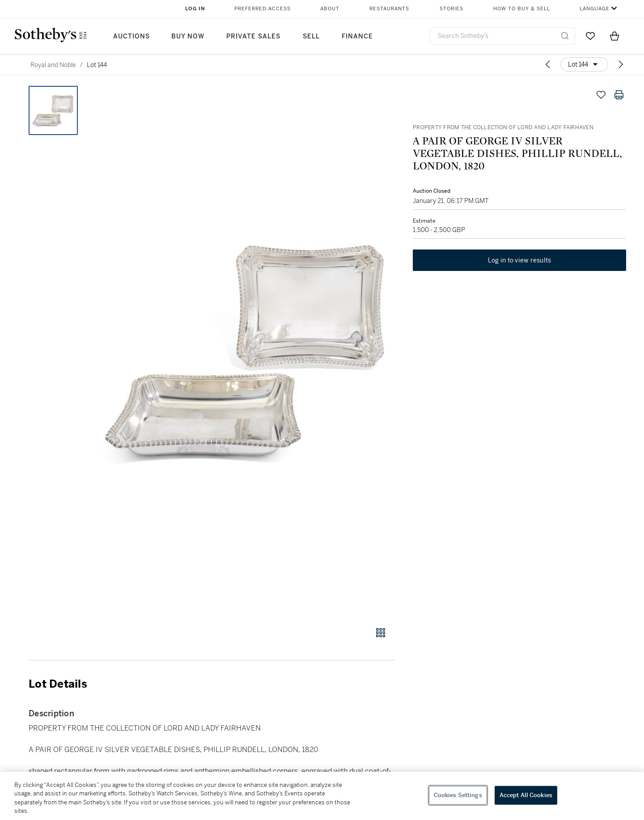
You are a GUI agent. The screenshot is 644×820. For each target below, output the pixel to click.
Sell (311, 36)
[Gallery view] (381, 633)
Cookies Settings (458, 795)
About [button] (330, 9)
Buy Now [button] (188, 36)
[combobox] (502, 36)
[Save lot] (601, 95)
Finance (357, 36)
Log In (195, 9)
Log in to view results (520, 260)
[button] (246, 351)
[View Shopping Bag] (614, 36)
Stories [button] (451, 9)
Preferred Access (263, 9)
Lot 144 (97, 65)
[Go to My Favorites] (590, 36)
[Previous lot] (548, 64)
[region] (322, 796)
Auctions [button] (131, 36)
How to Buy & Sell (522, 9)
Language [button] (595, 9)
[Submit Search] (565, 36)
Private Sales (253, 36)
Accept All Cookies (526, 795)
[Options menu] (584, 64)
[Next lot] (621, 64)
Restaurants (389, 9)
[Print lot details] (619, 95)
